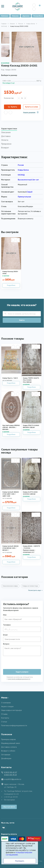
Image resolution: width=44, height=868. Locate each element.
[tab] (22, 129)
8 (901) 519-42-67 (10, 772)
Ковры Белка (31, 24)
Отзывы (4, 714)
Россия (21, 24)
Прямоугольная (24, 197)
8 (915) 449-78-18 (10, 775)
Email (5, 635)
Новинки (15, 16)
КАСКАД (4, 26)
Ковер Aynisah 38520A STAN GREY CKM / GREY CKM (11, 494)
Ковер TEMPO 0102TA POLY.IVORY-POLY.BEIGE (31, 380)
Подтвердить (20, 861)
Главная (4, 24)
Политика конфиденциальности (14, 726)
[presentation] (21, 662)
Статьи (4, 722)
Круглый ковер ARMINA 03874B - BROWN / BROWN (11, 427)
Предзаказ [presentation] (6, 144)
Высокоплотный (25, 180)
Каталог (12, 24)
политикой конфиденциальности (19, 679)
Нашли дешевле (29, 113)
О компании (6, 703)
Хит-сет (36, 180)
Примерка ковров (8, 739)
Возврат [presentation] (5, 148)
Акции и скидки (7, 706)
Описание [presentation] (6, 132)
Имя (5, 615)
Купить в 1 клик (32, 107)
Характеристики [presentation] (9, 129)
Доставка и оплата (9, 747)
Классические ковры (10, 586)
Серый (30, 192)
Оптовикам (6, 755)
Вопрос (6, 644)
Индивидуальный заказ (11, 743)
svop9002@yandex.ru (13, 779)
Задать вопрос (22, 672)
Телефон (7, 625)
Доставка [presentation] (6, 136)
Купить (14, 107)
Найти (22, 320)
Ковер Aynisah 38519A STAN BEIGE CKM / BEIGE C (11, 548)
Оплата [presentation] (5, 140)
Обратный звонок (9, 807)
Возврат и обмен (8, 751)
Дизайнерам (6, 758)
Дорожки (26, 16)
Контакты (5, 718)
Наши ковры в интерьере (11, 710)
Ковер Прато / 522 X (10, 378)
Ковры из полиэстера (30, 586)
